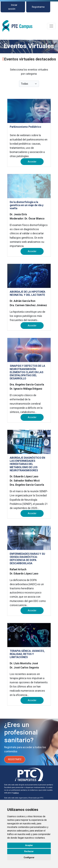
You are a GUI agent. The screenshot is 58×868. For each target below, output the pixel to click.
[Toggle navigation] (51, 26)
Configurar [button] (29, 857)
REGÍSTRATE (15, 759)
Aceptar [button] (29, 845)
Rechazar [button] (29, 851)
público (16, 793)
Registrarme (38, 7)
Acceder (32, 162)
